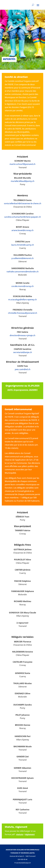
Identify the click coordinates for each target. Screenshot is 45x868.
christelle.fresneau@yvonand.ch (23, 313)
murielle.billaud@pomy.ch (23, 181)
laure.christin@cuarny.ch (23, 245)
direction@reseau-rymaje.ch (22, 335)
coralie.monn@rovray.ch (22, 286)
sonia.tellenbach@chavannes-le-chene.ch (23, 203)
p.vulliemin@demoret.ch (23, 258)
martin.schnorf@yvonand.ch (22, 164)
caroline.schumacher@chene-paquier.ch (22, 217)
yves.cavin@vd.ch (23, 369)
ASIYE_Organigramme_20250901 (23, 390)
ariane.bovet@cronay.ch (22, 230)
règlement (30, 834)
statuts (20, 834)
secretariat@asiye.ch (23, 352)
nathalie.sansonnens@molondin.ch (23, 272)
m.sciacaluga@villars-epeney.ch (22, 300)
